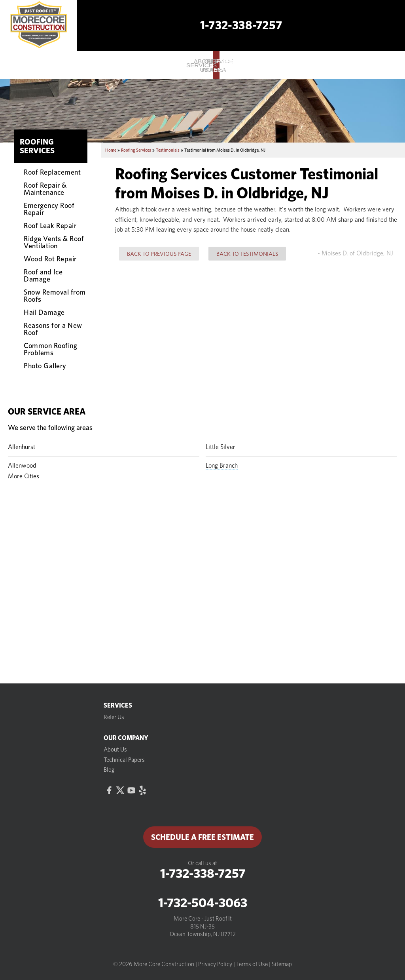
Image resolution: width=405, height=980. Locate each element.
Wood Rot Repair (50, 259)
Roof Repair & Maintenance (45, 188)
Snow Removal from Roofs (55, 295)
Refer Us (114, 717)
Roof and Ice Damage (43, 275)
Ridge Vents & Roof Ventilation (54, 242)
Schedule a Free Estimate (202, 837)
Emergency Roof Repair (49, 209)
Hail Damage (44, 312)
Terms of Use (252, 964)
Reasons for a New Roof (53, 329)
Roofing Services (37, 146)
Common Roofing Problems (50, 349)
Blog (109, 770)
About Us (115, 750)
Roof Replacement (52, 172)
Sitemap (282, 964)
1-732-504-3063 (203, 903)
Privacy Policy (215, 964)
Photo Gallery (45, 365)
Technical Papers (124, 760)
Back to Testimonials (247, 254)
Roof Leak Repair (50, 225)
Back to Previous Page (159, 254)
